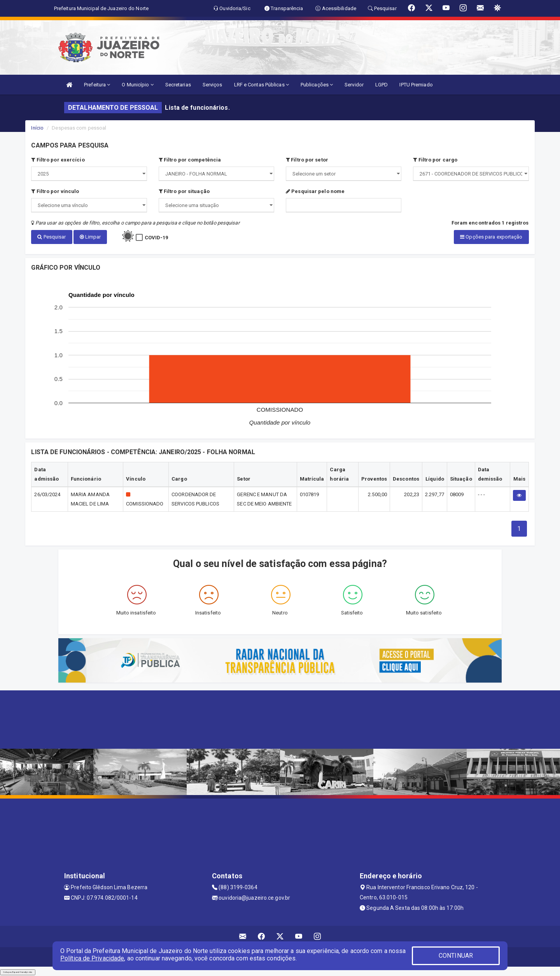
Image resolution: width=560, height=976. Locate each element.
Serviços (213, 85)
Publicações (317, 85)
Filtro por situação (184, 191)
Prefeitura (97, 85)
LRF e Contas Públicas (262, 85)
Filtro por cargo (435, 160)
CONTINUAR (456, 956)
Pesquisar (52, 237)
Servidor (354, 85)
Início (37, 128)
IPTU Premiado (416, 85)
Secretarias (178, 85)
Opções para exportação (491, 237)
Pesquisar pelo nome (315, 191)
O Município (137, 85)
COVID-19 (157, 238)
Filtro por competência (190, 160)
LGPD (381, 85)
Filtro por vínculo (55, 191)
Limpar (90, 237)
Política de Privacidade (92, 958)
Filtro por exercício (58, 160)
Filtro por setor (307, 160)
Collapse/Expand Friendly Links (18, 972)
